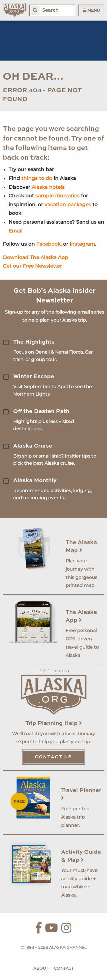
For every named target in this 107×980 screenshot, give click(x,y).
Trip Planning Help (54, 724)
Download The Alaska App (36, 257)
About (41, 968)
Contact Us (53, 757)
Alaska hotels (48, 187)
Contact (64, 968)
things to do (37, 178)
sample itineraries (57, 196)
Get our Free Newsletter (32, 266)
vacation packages (68, 205)
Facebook (48, 244)
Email (16, 231)
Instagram (82, 244)
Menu (91, 10)
